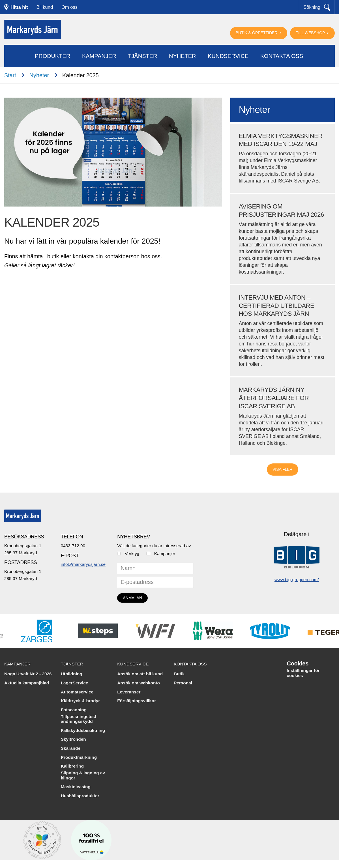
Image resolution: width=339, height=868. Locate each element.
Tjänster (142, 56)
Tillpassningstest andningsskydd (79, 719)
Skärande (71, 748)
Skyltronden (73, 739)
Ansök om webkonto (139, 683)
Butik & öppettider (257, 33)
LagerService (75, 683)
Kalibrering (72, 766)
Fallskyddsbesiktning (83, 730)
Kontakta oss (282, 56)
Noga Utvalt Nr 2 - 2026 (28, 674)
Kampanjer (99, 56)
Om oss (69, 7)
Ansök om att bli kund (140, 674)
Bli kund (45, 7)
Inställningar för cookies (303, 673)
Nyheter (183, 56)
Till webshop (311, 33)
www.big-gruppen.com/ (297, 580)
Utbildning (72, 674)
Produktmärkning (79, 757)
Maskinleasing (76, 787)
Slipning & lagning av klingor (83, 775)
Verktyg (132, 554)
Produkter (53, 56)
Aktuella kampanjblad (27, 683)
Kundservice (228, 56)
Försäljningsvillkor (137, 701)
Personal (183, 683)
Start (10, 75)
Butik (179, 674)
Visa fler (283, 469)
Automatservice (77, 692)
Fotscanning (74, 710)
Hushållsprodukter (80, 796)
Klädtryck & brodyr (81, 701)
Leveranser (129, 692)
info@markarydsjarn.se (83, 564)
